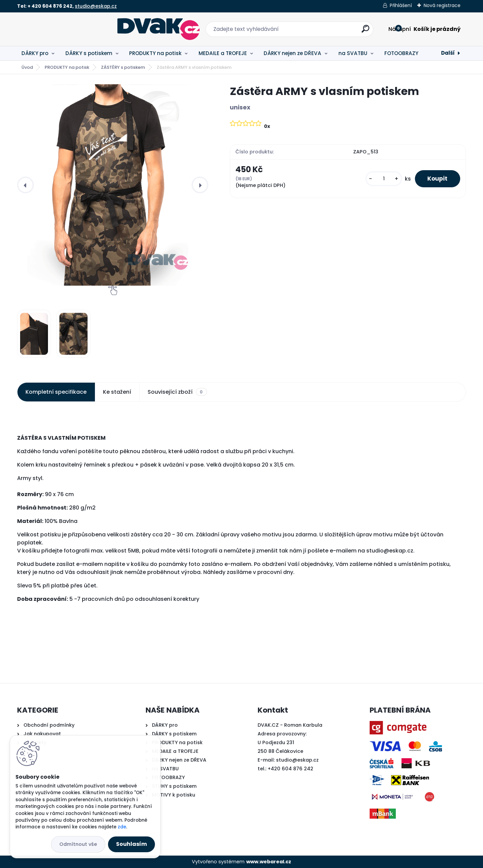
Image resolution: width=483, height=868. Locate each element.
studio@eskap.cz (96, 6)
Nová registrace (442, 5)
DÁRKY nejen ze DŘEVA (292, 53)
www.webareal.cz (269, 862)
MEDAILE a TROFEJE (223, 53)
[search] (315, 31)
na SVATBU (353, 53)
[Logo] (58, 29)
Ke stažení (117, 392)
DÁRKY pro (35, 53)
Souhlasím (131, 844)
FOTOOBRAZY (401, 53)
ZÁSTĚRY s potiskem (123, 67)
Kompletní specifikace (56, 392)
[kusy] (382, 179)
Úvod (27, 67)
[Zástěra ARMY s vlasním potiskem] (113, 185)
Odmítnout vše (78, 844)
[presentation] (25, 185)
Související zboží (177, 392)
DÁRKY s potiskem (89, 53)
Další (448, 53)
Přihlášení (401, 5)
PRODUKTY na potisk (155, 53)
